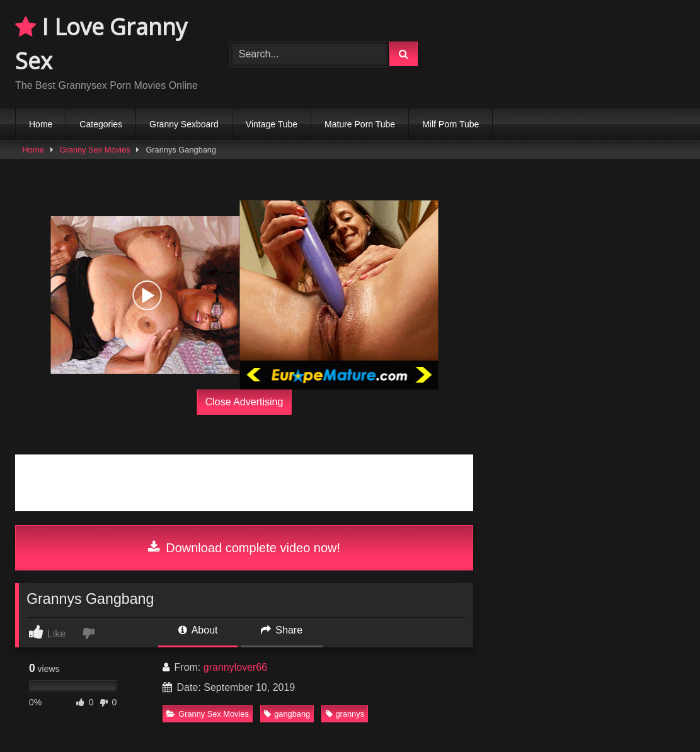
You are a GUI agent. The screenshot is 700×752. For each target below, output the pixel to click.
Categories (101, 124)
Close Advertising (244, 402)
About (198, 630)
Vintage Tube (272, 124)
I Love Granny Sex (101, 44)
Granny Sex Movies (95, 150)
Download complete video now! (244, 548)
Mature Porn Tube (360, 124)
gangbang (287, 714)
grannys (345, 714)
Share (282, 630)
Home (41, 124)
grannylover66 (235, 667)
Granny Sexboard (184, 124)
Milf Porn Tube (450, 124)
